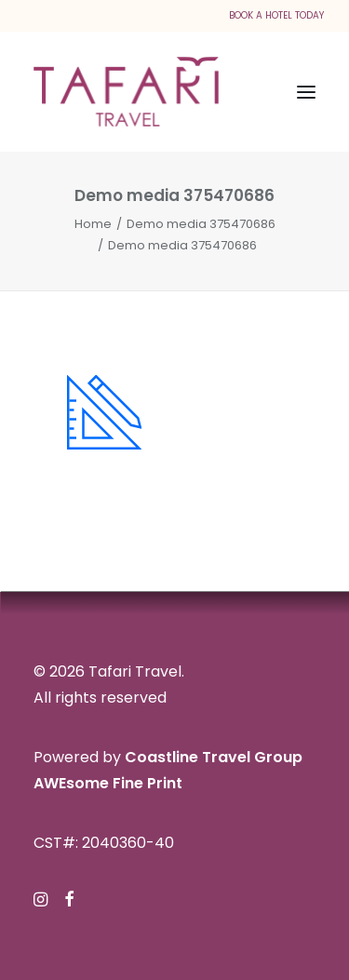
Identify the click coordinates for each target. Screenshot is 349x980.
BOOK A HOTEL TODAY (276, 15)
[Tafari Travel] (126, 92)
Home (93, 224)
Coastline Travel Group (214, 757)
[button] (306, 92)
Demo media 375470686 (201, 224)
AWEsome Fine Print (108, 783)
